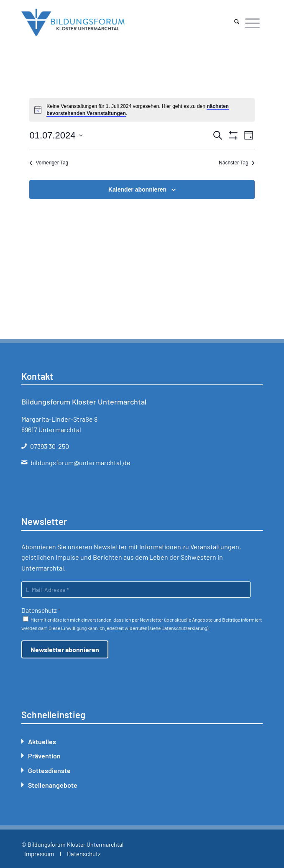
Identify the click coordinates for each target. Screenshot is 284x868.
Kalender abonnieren (137, 189)
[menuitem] (237, 23)
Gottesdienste (49, 770)
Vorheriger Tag (49, 163)
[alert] (142, 110)
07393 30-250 (50, 446)
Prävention (44, 756)
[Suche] (237, 23)
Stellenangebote (53, 785)
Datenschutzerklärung (184, 628)
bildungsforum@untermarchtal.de (81, 462)
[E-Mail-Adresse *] (136, 590)
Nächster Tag (237, 163)
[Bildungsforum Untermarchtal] (118, 23)
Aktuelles (42, 741)
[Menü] (252, 23)
